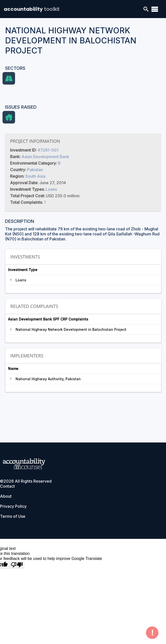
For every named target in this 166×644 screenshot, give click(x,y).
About (6, 496)
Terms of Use (13, 516)
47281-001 (48, 150)
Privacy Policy (13, 506)
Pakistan (35, 170)
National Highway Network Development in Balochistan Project (71, 329)
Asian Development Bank (45, 157)
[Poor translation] (17, 565)
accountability (32, 9)
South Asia (35, 176)
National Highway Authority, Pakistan (48, 379)
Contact (7, 486)
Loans (51, 189)
